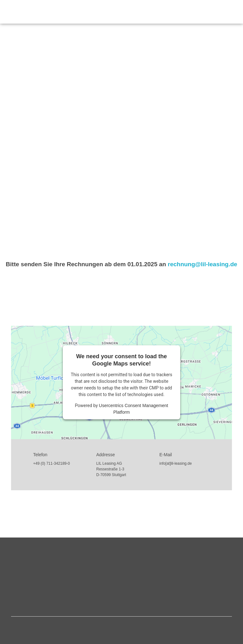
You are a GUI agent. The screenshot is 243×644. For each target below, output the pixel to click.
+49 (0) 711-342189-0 (51, 463)
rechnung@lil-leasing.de (203, 264)
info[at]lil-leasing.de (176, 463)
